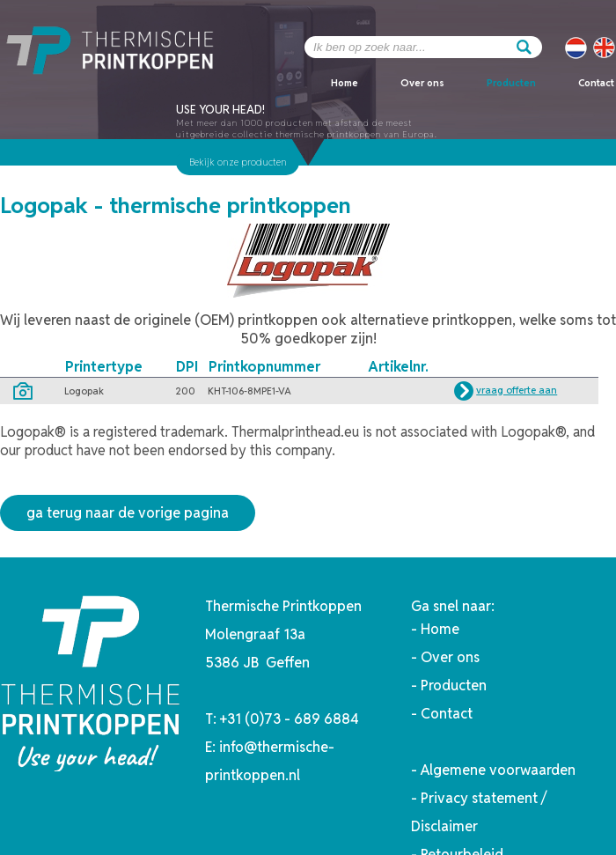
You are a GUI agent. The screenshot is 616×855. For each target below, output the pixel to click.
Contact (596, 83)
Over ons (422, 83)
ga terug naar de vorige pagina (128, 513)
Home (345, 83)
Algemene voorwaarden (498, 770)
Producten (511, 83)
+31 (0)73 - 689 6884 (290, 719)
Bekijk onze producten (238, 162)
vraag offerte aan (517, 390)
